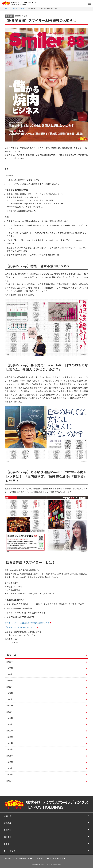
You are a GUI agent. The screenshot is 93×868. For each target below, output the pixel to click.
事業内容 (8, 830)
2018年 (10, 712)
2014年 (10, 737)
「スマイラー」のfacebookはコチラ (20, 627)
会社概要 (8, 823)
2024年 (10, 674)
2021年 (10, 693)
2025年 (10, 668)
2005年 (10, 781)
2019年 (10, 706)
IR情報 (7, 844)
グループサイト (10, 851)
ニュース (14, 9)
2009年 (10, 768)
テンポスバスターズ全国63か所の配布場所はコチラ (27, 623)
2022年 (10, 687)
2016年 (10, 724)
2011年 (10, 756)
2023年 (22, 9)
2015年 (10, 731)
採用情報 (8, 837)
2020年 (10, 699)
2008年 (10, 774)
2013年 (10, 743)
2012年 (10, 749)
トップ (7, 9)
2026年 (10, 662)
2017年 (10, 718)
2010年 (10, 762)
